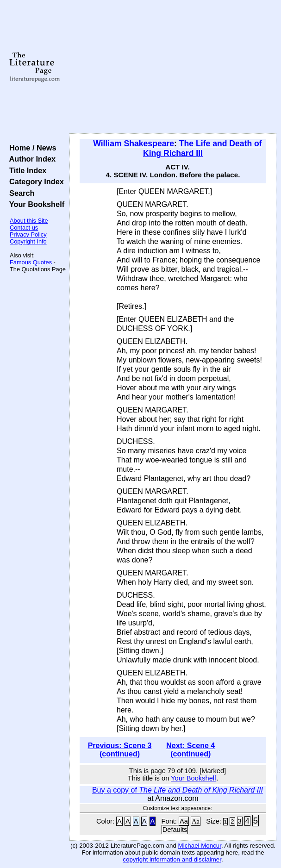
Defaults (175, 830)
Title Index (26, 170)
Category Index (34, 181)
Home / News (31, 148)
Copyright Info (28, 241)
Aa (184, 821)
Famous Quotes (31, 262)
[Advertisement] (173, 67)
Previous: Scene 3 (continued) (120, 750)
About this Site (29, 221)
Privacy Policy (28, 234)
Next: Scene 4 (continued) (190, 750)
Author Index (30, 159)
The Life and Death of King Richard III (203, 148)
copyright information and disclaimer (172, 859)
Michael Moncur (200, 846)
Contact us (24, 228)
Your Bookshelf (35, 204)
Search (20, 193)
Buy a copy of (178, 790)
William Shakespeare (134, 144)
